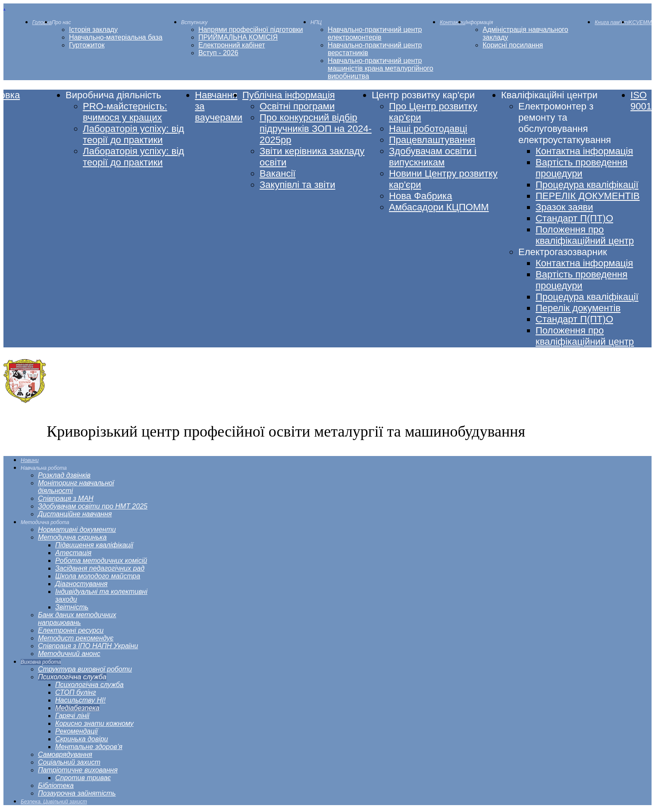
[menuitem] (42, 22)
